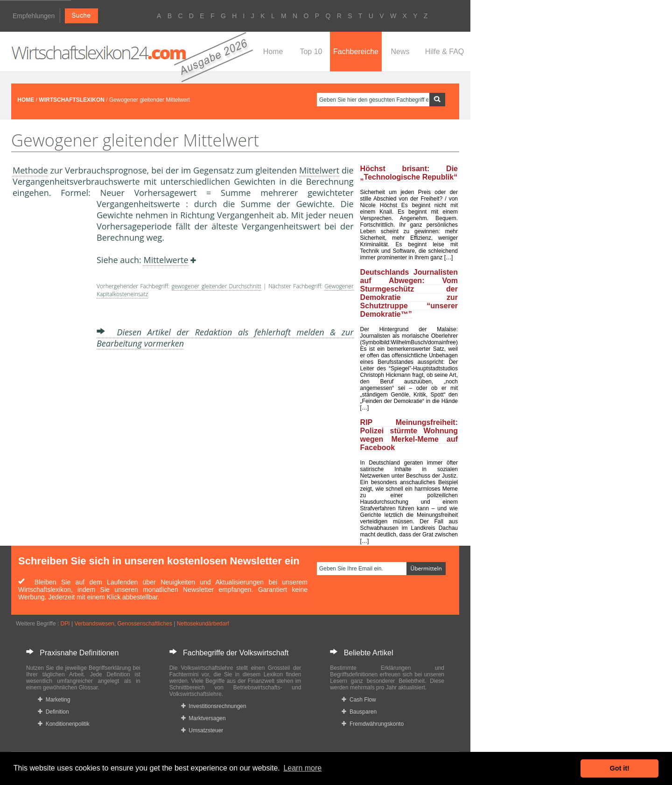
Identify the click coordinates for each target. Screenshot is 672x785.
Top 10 (311, 52)
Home (273, 52)
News (400, 52)
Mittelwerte (166, 260)
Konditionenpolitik (64, 724)
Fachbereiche (356, 52)
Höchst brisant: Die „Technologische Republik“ (409, 173)
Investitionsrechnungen (214, 706)
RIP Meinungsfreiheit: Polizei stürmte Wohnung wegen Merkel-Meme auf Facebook (409, 435)
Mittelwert (319, 170)
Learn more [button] (302, 768)
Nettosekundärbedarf (203, 624)
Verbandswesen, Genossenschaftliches (123, 624)
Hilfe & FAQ (445, 52)
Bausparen (359, 712)
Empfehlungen (34, 16)
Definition (53, 712)
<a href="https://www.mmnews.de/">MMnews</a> (50, 354)
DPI (65, 624)
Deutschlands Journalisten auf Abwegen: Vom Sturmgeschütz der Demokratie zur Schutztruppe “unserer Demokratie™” (409, 293)
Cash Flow (359, 700)
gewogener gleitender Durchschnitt (217, 286)
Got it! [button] (620, 768)
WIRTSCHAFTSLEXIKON (72, 100)
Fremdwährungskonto (373, 724)
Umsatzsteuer (202, 730)
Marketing (54, 700)
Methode (30, 170)
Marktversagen (203, 718)
